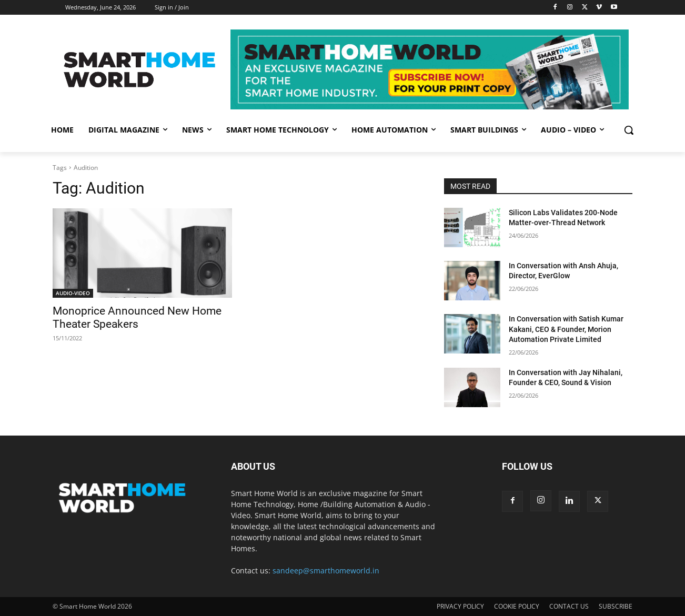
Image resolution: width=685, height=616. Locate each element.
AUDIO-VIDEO (73, 293)
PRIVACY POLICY (460, 606)
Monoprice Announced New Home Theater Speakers (137, 317)
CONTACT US (569, 606)
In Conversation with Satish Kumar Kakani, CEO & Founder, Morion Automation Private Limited (566, 329)
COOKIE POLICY (517, 606)
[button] (629, 130)
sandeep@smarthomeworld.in (326, 570)
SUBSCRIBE (616, 606)
